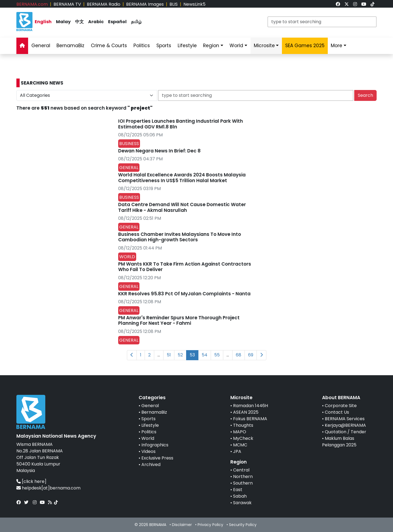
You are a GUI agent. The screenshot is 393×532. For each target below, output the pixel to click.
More (337, 46)
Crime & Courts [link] (109, 46)
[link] (338, 4)
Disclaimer (182, 525)
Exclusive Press (157, 458)
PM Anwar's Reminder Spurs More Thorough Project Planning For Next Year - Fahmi (179, 320)
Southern (243, 483)
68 (239, 355)
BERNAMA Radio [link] (104, 4)
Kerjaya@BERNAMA (345, 425)
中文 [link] (79, 22)
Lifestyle (150, 425)
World (148, 438)
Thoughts (243, 425)
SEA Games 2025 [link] (305, 46)
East (238, 490)
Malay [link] (63, 22)
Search (365, 95)
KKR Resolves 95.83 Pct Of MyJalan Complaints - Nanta (184, 294)
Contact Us (337, 412)
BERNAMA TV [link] (67, 4)
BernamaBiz (154, 412)
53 (192, 355)
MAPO (240, 432)
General (150, 406)
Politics (149, 432)
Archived (151, 465)
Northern (243, 477)
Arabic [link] (96, 22)
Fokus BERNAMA (250, 419)
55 (217, 355)
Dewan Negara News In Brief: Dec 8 (159, 151)
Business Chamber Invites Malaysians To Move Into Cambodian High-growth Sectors (180, 237)
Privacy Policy (210, 525)
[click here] (34, 481)
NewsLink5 (194, 4)
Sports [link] (164, 46)
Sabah (240, 496)
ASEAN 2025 (246, 412)
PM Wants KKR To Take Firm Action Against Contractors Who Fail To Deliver (185, 267)
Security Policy (243, 525)
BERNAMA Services (345, 419)
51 (169, 355)
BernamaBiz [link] (70, 46)
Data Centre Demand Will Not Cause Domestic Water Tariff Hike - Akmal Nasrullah (182, 207)
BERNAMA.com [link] (32, 4)
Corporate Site (341, 406)
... (159, 355)
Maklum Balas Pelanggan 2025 (339, 442)
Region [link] (211, 46)
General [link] (41, 46)
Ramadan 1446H (251, 406)
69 (251, 355)
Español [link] (117, 22)
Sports (148, 419)
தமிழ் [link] (136, 22)
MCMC (240, 445)
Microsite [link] (264, 46)
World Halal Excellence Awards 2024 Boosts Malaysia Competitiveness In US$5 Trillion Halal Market (182, 178)
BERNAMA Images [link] (145, 4)
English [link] (43, 22)
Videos (148, 451)
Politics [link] (142, 46)
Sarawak (242, 503)
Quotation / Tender (346, 432)
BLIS (174, 4)
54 (205, 355)
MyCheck (243, 438)
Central (241, 470)
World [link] (236, 46)
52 (180, 355)
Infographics (155, 445)
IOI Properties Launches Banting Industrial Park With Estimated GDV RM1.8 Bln (181, 124)
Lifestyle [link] (187, 46)
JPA (237, 451)
